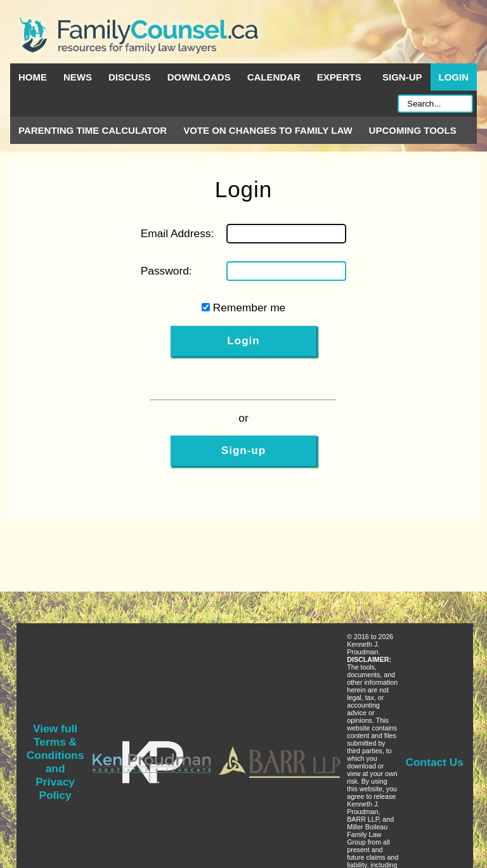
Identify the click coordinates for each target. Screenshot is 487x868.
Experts (339, 77)
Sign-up (402, 77)
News (78, 77)
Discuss (130, 77)
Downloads (199, 77)
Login (454, 77)
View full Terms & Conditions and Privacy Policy (55, 762)
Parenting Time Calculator (93, 130)
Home (33, 77)
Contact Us (435, 762)
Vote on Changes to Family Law (268, 130)
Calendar (274, 77)
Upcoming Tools (413, 130)
